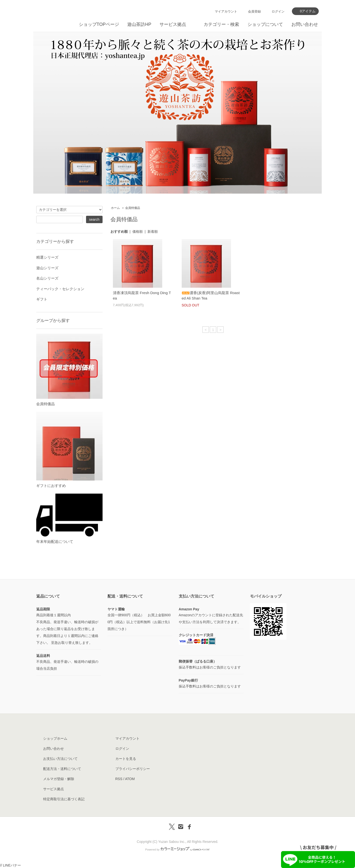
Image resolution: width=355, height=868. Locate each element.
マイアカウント (226, 11)
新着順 (153, 232)
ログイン (278, 11)
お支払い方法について (60, 759)
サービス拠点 (173, 24)
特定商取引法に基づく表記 (64, 799)
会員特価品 (133, 208)
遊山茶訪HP (139, 24)
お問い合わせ (305, 24)
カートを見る (126, 759)
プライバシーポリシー (133, 769)
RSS (119, 779)
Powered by (177, 850)
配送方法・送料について (62, 769)
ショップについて (265, 24)
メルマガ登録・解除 (59, 779)
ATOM (130, 779)
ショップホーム (55, 738)
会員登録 (254, 11)
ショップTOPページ (99, 24)
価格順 (138, 232)
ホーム (115, 208)
